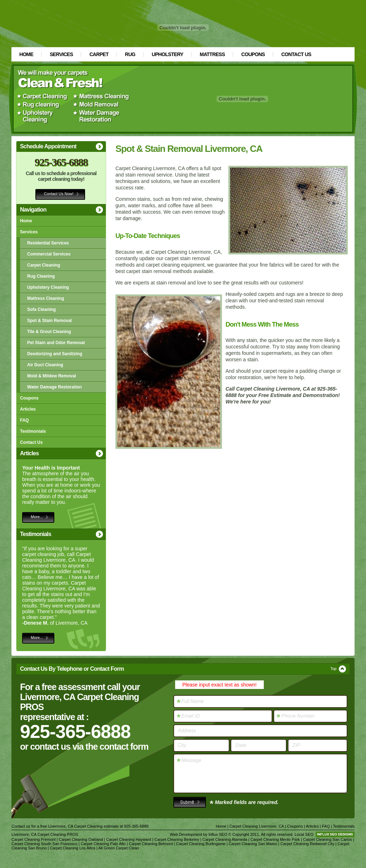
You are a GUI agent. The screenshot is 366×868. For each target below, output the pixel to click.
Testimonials (33, 431)
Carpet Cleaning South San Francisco (44, 844)
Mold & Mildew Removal (52, 376)
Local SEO (304, 834)
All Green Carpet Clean (119, 848)
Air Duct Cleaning (45, 365)
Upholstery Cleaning (48, 287)
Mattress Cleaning (46, 298)
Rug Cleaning (41, 276)
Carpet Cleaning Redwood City (307, 844)
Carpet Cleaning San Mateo (253, 844)
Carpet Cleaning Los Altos (72, 848)
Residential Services (48, 243)
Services (61, 54)
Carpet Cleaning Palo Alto (103, 844)
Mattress (212, 54)
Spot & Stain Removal (50, 321)
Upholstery (168, 54)
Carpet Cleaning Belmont (151, 844)
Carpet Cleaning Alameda (225, 839)
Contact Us (296, 54)
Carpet (99, 54)
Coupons (253, 54)
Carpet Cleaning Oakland (81, 839)
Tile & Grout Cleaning (49, 332)
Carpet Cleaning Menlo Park (275, 839)
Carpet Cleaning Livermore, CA (257, 826)
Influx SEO (218, 834)
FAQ (24, 420)
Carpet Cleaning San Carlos (328, 839)
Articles (28, 409)
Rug (130, 54)
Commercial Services (49, 254)
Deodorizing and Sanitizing (55, 354)
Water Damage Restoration (55, 387)
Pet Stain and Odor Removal (56, 343)
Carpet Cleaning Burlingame (201, 844)
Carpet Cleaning (44, 265)
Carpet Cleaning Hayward (129, 839)
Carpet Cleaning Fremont (34, 839)
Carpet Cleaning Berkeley (177, 839)
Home (26, 54)
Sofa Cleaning (41, 309)
